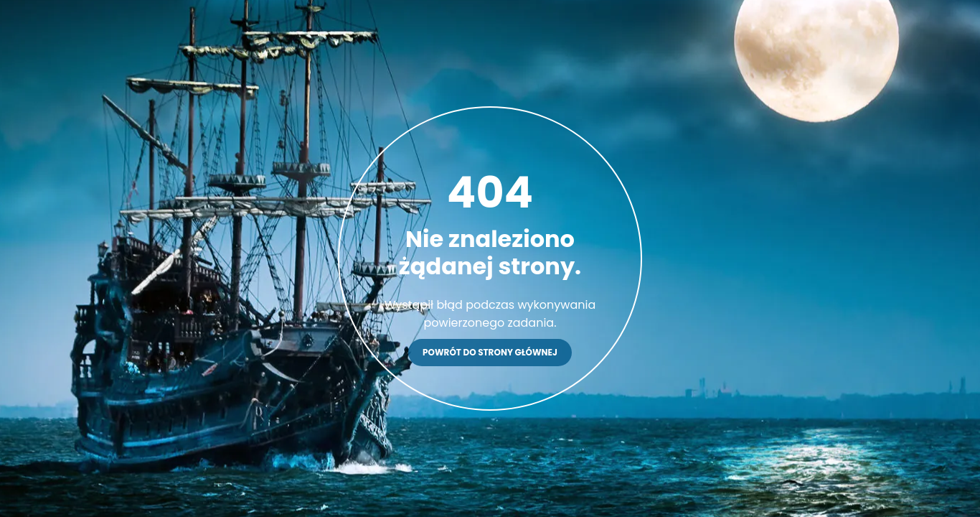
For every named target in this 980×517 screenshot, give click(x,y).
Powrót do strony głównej (490, 352)
